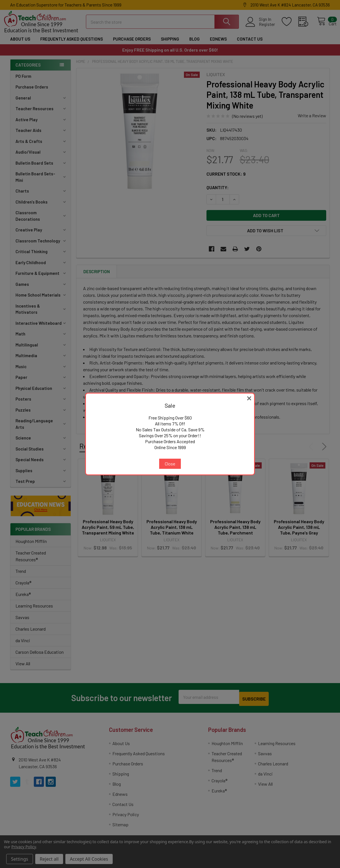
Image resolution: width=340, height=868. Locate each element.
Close (170, 464)
